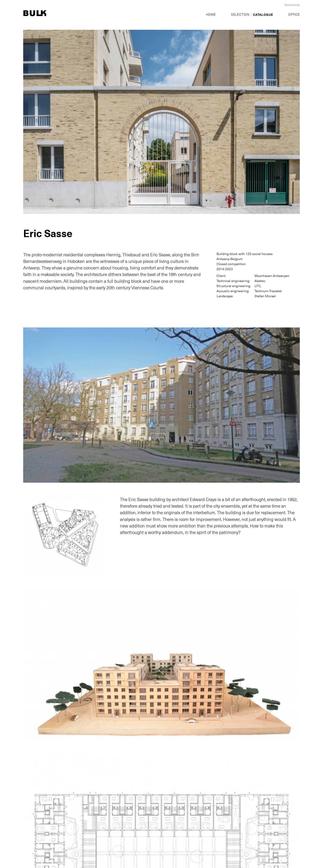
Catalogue (263, 15)
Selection (240, 15)
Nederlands (292, 5)
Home (211, 15)
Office (294, 15)
